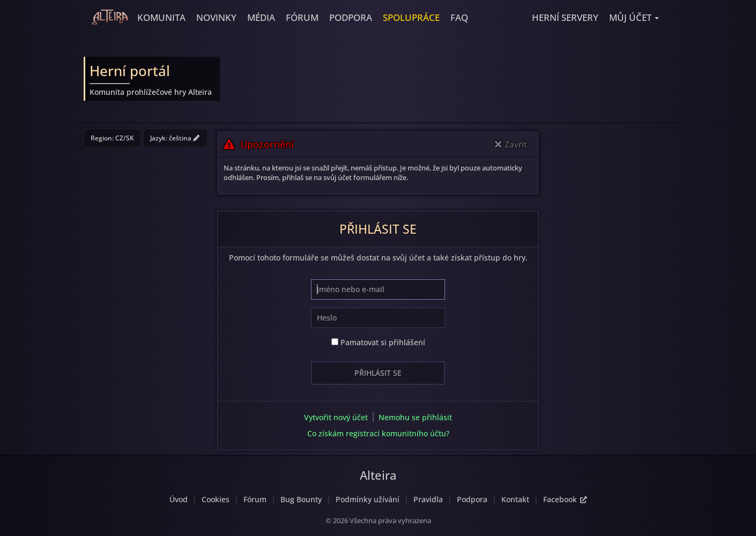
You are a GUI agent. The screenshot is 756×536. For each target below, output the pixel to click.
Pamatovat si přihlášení (378, 342)
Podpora (351, 17)
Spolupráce (411, 17)
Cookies (216, 499)
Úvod (179, 499)
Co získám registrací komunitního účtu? (378, 433)
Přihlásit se (378, 373)
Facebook (565, 499)
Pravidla (428, 499)
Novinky (216, 17)
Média (261, 17)
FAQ (459, 17)
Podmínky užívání (368, 499)
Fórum (302, 17)
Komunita (161, 17)
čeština (184, 138)
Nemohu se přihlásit (415, 417)
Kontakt (515, 499)
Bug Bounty (301, 499)
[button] (634, 18)
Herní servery (565, 17)
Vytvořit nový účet (336, 417)
